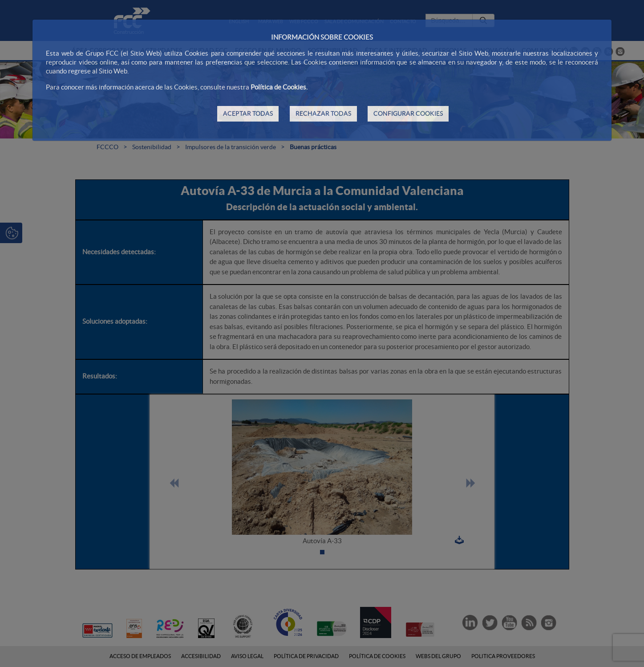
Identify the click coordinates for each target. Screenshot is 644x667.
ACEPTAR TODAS (248, 114)
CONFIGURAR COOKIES (408, 114)
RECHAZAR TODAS (323, 114)
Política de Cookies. (279, 87)
